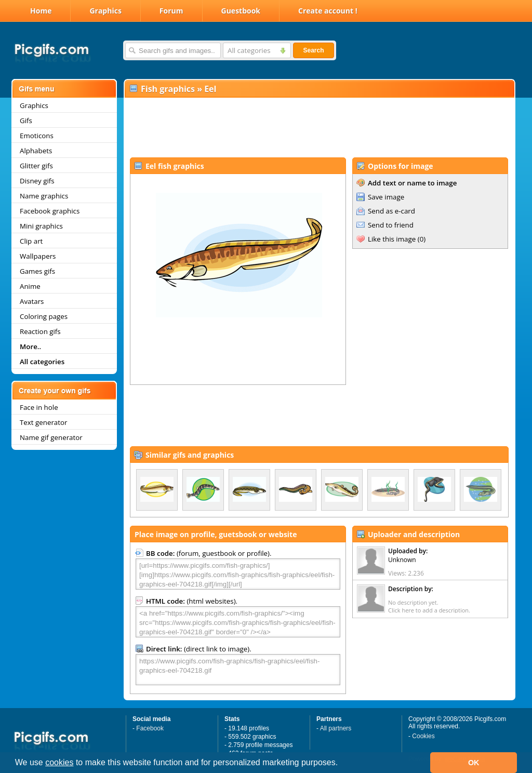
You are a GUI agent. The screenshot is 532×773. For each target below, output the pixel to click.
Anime (30, 286)
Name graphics (44, 196)
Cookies (423, 736)
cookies (59, 762)
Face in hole (39, 407)
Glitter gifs (36, 166)
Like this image (392, 239)
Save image (386, 197)
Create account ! (328, 11)
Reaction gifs (40, 331)
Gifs (26, 121)
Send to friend (391, 225)
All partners (336, 728)
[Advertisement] (319, 128)
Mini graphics (41, 226)
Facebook (150, 728)
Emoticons (37, 136)
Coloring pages (44, 316)
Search (313, 50)
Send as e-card (391, 211)
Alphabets (36, 151)
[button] (342, 764)
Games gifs (37, 271)
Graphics (105, 11)
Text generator (43, 422)
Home (41, 11)
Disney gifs (37, 181)
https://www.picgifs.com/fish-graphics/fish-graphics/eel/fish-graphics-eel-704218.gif (238, 670)
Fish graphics (168, 89)
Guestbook (241, 11)
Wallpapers (38, 256)
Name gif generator (51, 437)
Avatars (32, 301)
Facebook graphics (50, 211)
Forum (171, 11)
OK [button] (474, 763)
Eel (210, 89)
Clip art (31, 241)
